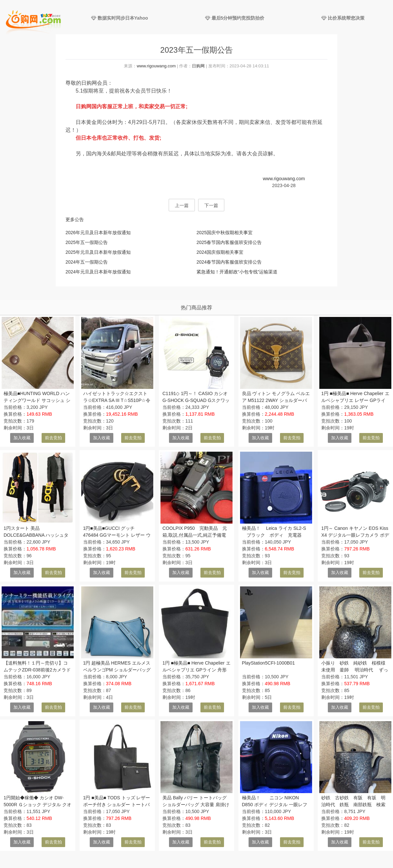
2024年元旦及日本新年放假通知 (98, 272)
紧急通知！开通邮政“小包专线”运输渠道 (237, 272)
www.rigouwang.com (156, 66)
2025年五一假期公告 (87, 242)
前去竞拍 (53, 438)
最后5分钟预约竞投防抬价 (235, 18)
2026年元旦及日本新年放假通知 (98, 233)
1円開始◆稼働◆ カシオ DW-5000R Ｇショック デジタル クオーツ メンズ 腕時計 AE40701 (37, 805)
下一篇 (211, 205)
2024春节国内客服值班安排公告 (229, 262)
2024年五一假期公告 (87, 262)
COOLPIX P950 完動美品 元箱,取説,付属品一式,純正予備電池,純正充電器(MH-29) (195, 535)
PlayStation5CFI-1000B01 (269, 663)
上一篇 (182, 205)
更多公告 (75, 219)
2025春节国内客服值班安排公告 (229, 242)
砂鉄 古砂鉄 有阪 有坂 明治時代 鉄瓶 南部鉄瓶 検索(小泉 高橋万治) (353, 805)
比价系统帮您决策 (343, 18)
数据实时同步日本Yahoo (120, 18)
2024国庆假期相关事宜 (220, 252)
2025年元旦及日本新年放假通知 (98, 252)
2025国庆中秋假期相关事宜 (225, 233)
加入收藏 (22, 438)
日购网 (198, 66)
